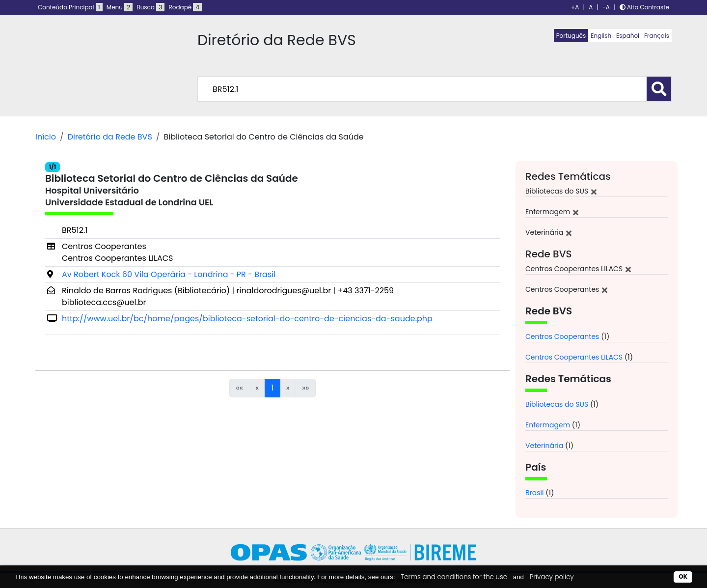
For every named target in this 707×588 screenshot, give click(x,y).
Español (628, 36)
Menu (120, 7)
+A (575, 7)
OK (683, 576)
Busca (150, 7)
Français (657, 36)
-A (606, 7)
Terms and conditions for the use (454, 577)
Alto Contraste (644, 7)
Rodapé (186, 7)
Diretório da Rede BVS (110, 137)
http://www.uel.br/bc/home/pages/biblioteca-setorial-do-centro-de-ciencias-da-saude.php (247, 319)
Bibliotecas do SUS (557, 404)
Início (46, 137)
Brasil (534, 493)
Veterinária (544, 446)
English (601, 36)
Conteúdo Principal (70, 7)
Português (571, 36)
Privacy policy (552, 577)
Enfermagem (548, 425)
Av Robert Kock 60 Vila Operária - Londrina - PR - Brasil (169, 274)
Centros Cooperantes (562, 336)
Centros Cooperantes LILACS (574, 357)
